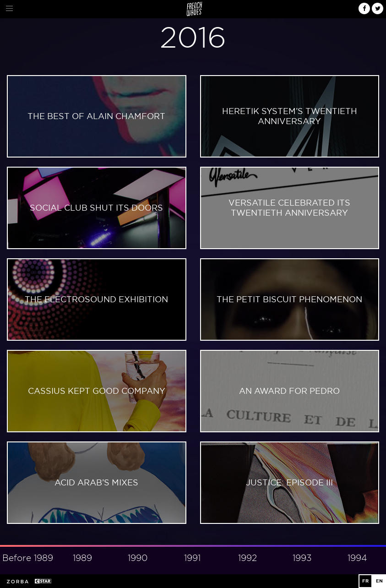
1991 (192, 558)
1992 (247, 558)
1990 (138, 558)
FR (365, 581)
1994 (357, 558)
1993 (302, 558)
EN (379, 581)
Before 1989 (28, 558)
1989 (82, 558)
